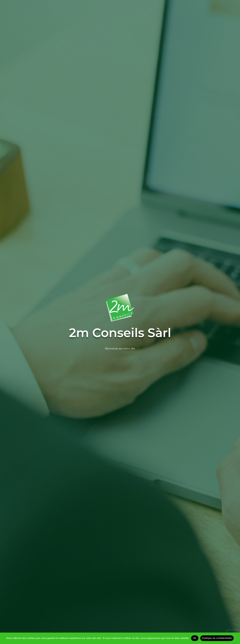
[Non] (235, 638)
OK (195, 638)
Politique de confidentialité (217, 638)
